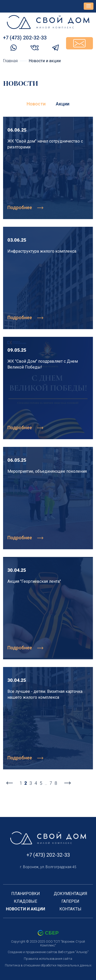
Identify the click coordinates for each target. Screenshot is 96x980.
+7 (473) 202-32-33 (48, 855)
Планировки (26, 894)
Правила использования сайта (48, 959)
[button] (89, 6)
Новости (36, 104)
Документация (71, 894)
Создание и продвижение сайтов (33, 952)
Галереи (70, 901)
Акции (63, 104)
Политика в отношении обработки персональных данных (48, 965)
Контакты (70, 909)
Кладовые (25, 901)
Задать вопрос (79, 43)
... (46, 783)
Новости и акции (25, 909)
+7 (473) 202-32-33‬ (25, 38)
